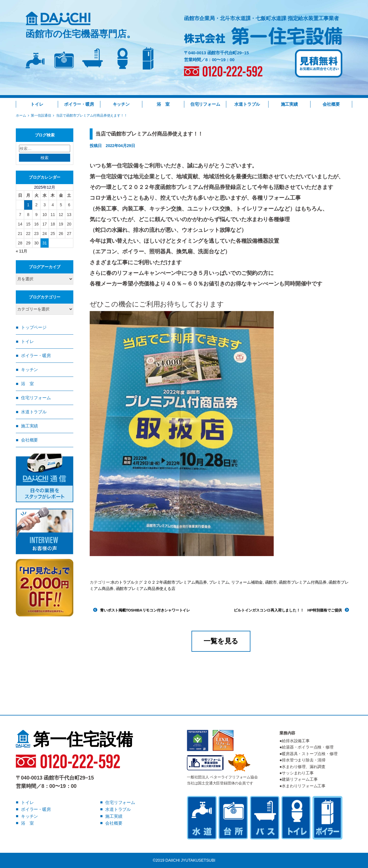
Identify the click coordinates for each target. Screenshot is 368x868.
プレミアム (219, 582)
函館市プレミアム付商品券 (303, 582)
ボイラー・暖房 (79, 104)
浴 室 (163, 104)
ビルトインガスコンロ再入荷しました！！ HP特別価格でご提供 (288, 610)
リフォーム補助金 (247, 582)
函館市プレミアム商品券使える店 (146, 589)
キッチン (121, 104)
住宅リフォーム (205, 104)
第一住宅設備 (74, 739)
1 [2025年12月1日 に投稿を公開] (28, 205)
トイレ (37, 104)
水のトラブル (123, 582)
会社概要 (331, 104)
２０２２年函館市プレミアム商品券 (175, 582)
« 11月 (22, 251)
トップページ (34, 327)
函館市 (271, 582)
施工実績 (289, 104)
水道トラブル (247, 104)
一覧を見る (221, 641)
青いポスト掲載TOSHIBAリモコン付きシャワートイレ (145, 610)
